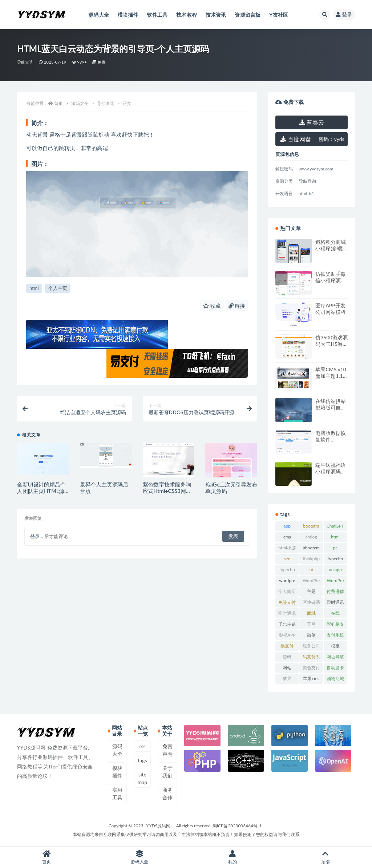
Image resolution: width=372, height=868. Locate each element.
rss (142, 746)
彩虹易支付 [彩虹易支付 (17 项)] (335, 625)
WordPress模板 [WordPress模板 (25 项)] (335, 582)
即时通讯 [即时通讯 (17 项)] (335, 602)
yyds (331, 139)
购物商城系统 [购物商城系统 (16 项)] (335, 680)
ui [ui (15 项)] (311, 570)
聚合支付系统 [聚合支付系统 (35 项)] (311, 669)
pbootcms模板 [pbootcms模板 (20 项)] (311, 549)
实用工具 (117, 794)
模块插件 (117, 772)
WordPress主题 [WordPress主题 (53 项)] (311, 582)
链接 (237, 306)
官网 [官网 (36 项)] (311, 624)
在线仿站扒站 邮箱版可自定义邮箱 (331, 407)
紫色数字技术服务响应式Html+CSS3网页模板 (167, 491)
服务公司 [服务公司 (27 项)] (311, 646)
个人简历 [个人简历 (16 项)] (287, 591)
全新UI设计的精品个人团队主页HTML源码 (41, 491)
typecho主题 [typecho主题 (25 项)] (287, 571)
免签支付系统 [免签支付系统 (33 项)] (287, 603)
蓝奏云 (312, 122)
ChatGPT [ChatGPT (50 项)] (335, 526)
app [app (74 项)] (287, 526)
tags (142, 760)
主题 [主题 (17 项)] (311, 591)
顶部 (325, 857)
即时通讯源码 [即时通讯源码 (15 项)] (287, 614)
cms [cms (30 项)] (287, 537)
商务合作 (167, 794)
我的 (232, 857)
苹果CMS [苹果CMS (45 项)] (287, 680)
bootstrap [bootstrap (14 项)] (311, 527)
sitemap (142, 778)
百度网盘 (296, 139)
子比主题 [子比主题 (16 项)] (287, 624)
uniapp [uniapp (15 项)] (335, 570)
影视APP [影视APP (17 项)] (287, 635)
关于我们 (167, 772)
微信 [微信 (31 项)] (311, 635)
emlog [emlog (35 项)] (311, 537)
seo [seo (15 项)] (287, 559)
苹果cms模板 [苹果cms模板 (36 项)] (311, 680)
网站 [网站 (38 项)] (287, 668)
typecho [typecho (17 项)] (335, 559)
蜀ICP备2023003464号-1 (237, 826)
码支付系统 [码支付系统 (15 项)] (311, 658)
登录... (37, 536)
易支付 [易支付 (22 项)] (287, 646)
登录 (344, 14)
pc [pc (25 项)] (335, 548)
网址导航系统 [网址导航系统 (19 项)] (335, 658)
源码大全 (80, 103)
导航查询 (25, 62)
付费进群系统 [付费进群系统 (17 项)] (335, 593)
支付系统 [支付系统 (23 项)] (335, 635)
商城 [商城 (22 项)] (311, 613)
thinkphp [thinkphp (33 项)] (311, 559)
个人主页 (58, 288)
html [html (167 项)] (335, 537)
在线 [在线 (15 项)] (335, 613)
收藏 (212, 306)
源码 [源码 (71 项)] (287, 657)
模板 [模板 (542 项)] (335, 646)
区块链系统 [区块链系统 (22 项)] (311, 603)
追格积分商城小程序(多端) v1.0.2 (331, 248)
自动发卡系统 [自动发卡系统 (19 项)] (335, 669)
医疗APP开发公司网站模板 (331, 309)
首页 (58, 103)
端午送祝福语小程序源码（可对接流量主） (331, 475)
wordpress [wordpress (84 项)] (287, 582)
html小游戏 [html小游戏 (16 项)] (287, 549)
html (34, 288)
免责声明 (167, 750)
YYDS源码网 (159, 826)
